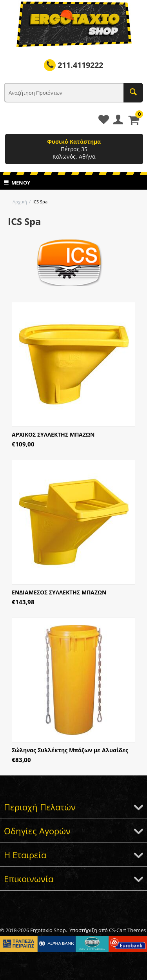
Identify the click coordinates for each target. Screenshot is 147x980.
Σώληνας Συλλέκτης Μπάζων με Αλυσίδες (70, 750)
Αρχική (20, 202)
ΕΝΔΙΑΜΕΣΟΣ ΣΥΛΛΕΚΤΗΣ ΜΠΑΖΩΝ (59, 592)
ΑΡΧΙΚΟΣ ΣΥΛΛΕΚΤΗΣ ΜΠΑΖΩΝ (53, 434)
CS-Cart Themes (127, 930)
